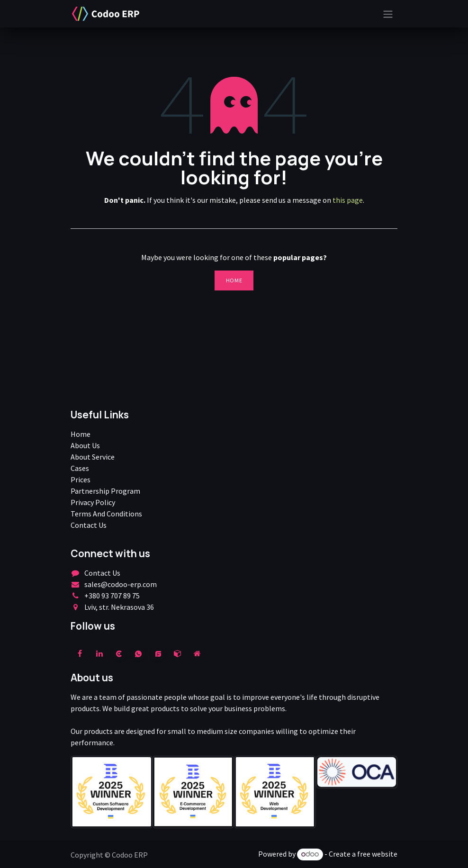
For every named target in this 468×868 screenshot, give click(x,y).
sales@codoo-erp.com (121, 584)
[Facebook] (80, 653)
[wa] (138, 653)
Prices (81, 479)
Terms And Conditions (106, 514)
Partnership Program (105, 491)
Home (234, 280)
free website (377, 854)
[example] (158, 653)
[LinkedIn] (99, 653)
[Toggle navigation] (388, 14)
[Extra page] (197, 653)
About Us (85, 445)
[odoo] (178, 653)
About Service (93, 457)
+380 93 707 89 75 (112, 596)
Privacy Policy (93, 502)
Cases (80, 468)
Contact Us (89, 525)
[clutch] (119, 653)
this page (348, 200)
